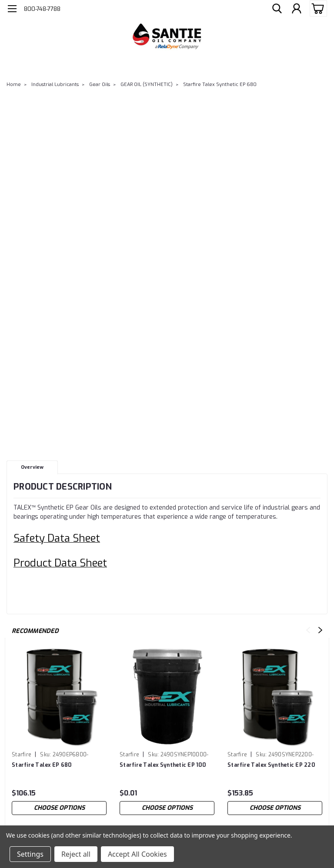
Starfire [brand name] (22, 755)
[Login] (297, 9)
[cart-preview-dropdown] (316, 8)
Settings (30, 854)
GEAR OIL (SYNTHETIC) (147, 84)
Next (320, 630)
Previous (308, 630)
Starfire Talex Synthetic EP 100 (163, 765)
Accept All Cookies (137, 854)
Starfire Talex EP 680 (42, 765)
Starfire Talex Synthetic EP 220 (271, 765)
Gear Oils (100, 84)
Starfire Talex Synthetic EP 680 (220, 84)
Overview (32, 467)
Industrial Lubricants (55, 84)
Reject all (76, 854)
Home (14, 84)
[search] (277, 9)
